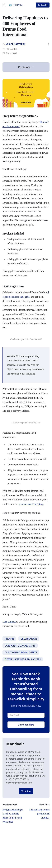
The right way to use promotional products (39, 814)
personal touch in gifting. (31, 504)
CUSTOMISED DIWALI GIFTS (21, 652)
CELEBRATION (29, 639)
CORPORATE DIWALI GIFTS (20, 646)
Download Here (26, 725)
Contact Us (43, 5)
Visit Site (26, 791)
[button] (4, 5)
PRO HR (9, 639)
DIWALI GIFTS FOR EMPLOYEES (23, 659)
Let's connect (9, 622)
